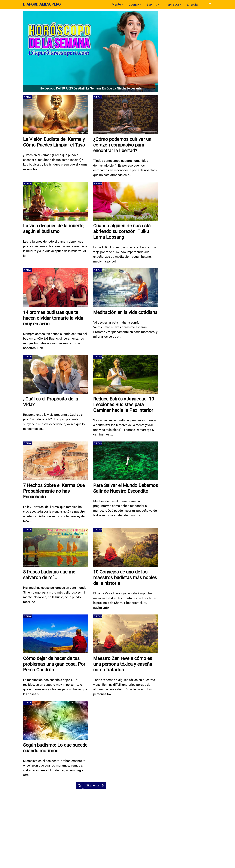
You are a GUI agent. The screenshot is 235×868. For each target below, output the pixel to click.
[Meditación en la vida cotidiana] (126, 288)
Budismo (28, 97)
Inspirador (172, 4)
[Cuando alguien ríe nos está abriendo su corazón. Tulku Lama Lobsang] (126, 201)
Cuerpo (134, 4)
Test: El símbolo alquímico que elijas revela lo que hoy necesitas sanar (193, 61)
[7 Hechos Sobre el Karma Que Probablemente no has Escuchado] (55, 461)
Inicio (5, 798)
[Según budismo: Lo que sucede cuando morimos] (55, 720)
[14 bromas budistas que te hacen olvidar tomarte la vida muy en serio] (55, 288)
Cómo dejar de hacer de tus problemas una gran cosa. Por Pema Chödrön (55, 664)
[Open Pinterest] (129, 799)
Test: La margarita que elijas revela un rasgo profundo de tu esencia (190, 86)
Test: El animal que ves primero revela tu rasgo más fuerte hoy (190, 73)
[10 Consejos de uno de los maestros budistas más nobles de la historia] (126, 547)
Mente (116, 4)
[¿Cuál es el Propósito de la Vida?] (55, 374)
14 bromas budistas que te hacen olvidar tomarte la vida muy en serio (54, 318)
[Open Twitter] (119, 799)
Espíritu (152, 4)
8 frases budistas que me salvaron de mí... (50, 575)
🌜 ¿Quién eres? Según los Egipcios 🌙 (192, 47)
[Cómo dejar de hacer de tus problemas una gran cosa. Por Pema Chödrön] (55, 634)
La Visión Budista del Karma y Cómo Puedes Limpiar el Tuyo (55, 142)
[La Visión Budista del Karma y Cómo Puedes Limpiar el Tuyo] (55, 115)
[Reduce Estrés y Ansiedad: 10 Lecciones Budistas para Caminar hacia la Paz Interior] (126, 374)
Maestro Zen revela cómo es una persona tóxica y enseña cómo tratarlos (124, 664)
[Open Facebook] (114, 799)
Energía (192, 4)
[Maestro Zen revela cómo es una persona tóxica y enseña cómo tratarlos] (126, 634)
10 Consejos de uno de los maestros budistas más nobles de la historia (121, 578)
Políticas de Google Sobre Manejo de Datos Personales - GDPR (80, 798)
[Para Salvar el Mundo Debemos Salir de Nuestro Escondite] (126, 461)
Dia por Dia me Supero (177, 119)
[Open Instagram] (124, 799)
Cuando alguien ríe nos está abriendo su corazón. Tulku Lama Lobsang (123, 231)
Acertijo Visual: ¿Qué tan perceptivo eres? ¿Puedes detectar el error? (192, 37)
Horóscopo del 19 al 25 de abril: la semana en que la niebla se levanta (91, 88)
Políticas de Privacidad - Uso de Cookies (30, 798)
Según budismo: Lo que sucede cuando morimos (50, 748)
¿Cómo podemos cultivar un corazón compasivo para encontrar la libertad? (123, 145)
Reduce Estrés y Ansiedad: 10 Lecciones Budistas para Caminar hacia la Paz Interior (125, 405)
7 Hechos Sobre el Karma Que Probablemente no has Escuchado (55, 491)
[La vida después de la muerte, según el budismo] (55, 201)
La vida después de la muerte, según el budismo (55, 229)
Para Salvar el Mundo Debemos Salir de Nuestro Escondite (121, 491)
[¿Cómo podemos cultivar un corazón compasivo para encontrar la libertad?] (126, 115)
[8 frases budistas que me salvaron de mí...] (55, 547)
